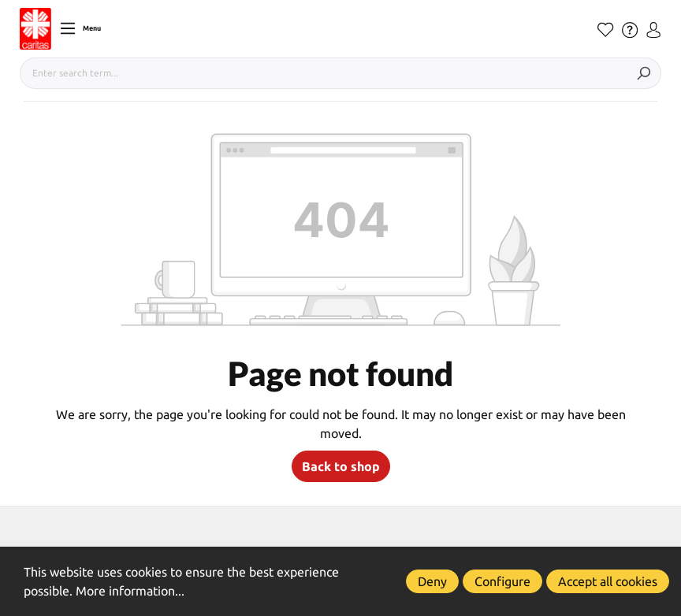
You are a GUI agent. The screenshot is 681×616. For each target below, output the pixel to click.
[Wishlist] (606, 30)
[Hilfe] (630, 30)
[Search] (644, 73)
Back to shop (341, 466)
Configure (502, 581)
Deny (432, 581)
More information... (130, 591)
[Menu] (80, 28)
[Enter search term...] (323, 73)
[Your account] (653, 30)
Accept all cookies (608, 581)
